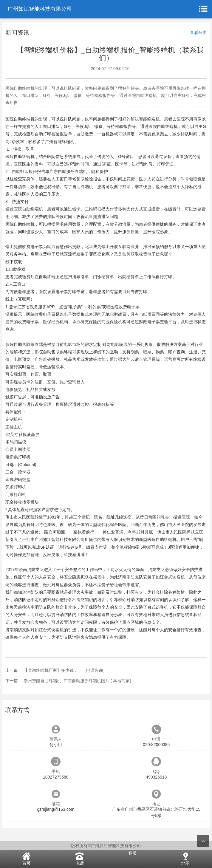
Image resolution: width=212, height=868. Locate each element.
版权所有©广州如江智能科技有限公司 (106, 846)
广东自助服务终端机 (68, 171)
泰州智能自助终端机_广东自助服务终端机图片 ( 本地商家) (77, 681)
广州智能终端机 (60, 142)
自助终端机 (24, 119)
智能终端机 (149, 119)
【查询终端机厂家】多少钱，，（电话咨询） (65, 670)
